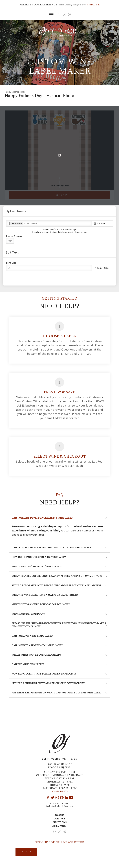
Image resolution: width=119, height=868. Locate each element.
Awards (59, 815)
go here (84, 232)
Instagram (57, 798)
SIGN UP (26, 852)
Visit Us (69, 15)
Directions (60, 822)
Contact (59, 819)
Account (65, 15)
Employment (60, 826)
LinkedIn (66, 798)
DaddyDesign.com (66, 806)
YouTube (71, 798)
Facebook (48, 798)
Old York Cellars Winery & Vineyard (59, 32)
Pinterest (62, 798)
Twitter (53, 798)
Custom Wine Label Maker (59, 66)
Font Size (11, 263)
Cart (60, 15)
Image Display (14, 236)
